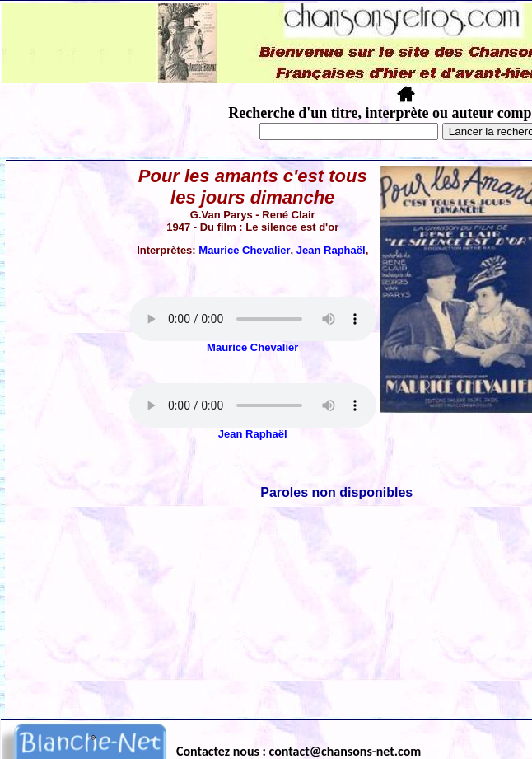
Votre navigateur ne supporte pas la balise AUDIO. (253, 319)
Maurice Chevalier (244, 250)
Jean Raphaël (331, 250)
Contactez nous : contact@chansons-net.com (299, 751)
